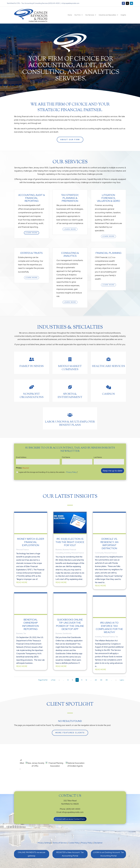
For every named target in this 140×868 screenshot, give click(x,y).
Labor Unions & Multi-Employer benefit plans (70, 423)
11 (82, 680)
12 (86, 680)
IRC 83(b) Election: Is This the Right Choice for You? (70, 542)
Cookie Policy (74, 843)
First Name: (66, 457)
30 (101, 680)
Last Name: (98, 457)
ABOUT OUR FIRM (70, 140)
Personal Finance (22, 550)
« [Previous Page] (59, 680)
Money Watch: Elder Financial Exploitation (31, 542)
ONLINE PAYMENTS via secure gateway (32, 854)
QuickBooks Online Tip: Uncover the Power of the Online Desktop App (70, 624)
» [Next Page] (116, 680)
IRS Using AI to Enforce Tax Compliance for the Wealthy (109, 627)
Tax (25, 633)
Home (70, 15)
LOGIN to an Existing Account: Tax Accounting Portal (108, 854)
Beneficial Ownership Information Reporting (31, 624)
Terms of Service (60, 843)
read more (22, 582)
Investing (67, 553)
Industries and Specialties (107, 15)
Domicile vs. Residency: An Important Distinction (109, 544)
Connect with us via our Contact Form (70, 819)
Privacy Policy (71, 472)
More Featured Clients (70, 733)
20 (96, 680)
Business (19, 633)
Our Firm (78, 15)
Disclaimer (98, 843)
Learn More (32, 233)
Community (99, 553)
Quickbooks (67, 633)
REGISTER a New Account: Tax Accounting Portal (70, 854)
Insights (123, 15)
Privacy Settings (44, 843)
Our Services (90, 15)
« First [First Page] (53, 680)
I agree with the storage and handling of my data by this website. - (48, 472)
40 (107, 680)
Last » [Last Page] (122, 680)
